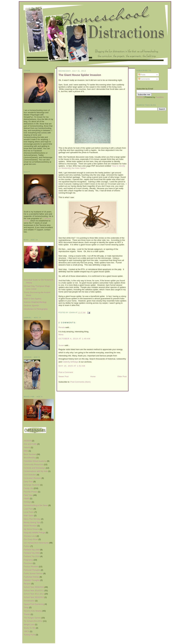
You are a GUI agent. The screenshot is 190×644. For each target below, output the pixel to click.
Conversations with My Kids (36, 471)
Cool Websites (30, 475)
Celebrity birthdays (70, 362)
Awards (27, 447)
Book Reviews (30, 454)
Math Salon (29, 516)
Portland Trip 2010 (32, 556)
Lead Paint (28, 509)
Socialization (29, 601)
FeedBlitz (160, 97)
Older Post (122, 376)
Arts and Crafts (30, 444)
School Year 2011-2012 (34, 594)
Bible (26, 451)
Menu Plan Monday (32, 519)
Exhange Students (32, 485)
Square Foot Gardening (34, 604)
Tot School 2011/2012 (33, 621)
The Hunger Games (32, 618)
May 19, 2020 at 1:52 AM (72, 366)
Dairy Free (28, 482)
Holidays (27, 502)
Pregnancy (28, 560)
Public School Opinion (33, 573)
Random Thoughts (32, 580)
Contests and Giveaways (34, 468)
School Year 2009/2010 (34, 587)
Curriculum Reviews (32, 478)
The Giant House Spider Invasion (80, 75)
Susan (61, 345)
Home (93, 376)
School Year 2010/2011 (34, 590)
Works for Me (29, 628)
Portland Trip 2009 (32, 553)
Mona (61, 335)
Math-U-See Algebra (33, 299)
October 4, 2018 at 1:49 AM (74, 339)
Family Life (28, 488)
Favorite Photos (31, 492)
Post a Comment (66, 372)
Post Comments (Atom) (81, 382)
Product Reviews (31, 567)
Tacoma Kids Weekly (33, 611)
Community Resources (34, 464)
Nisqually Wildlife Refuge (34, 533)
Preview (140, 97)
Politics (27, 546)
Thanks (27, 614)
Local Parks (29, 512)
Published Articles (31, 577)
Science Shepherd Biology (35, 302)
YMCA (27, 631)
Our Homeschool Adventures (36, 543)
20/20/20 (28, 441)
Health (27, 498)
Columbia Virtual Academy (35, 461)
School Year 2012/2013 (34, 597)
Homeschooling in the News (36, 505)
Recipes (27, 584)
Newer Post (64, 376)
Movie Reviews (30, 526)
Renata (62, 327)
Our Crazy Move (31, 539)
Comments (144, 79)
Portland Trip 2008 (32, 550)
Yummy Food (29, 635)
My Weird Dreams (31, 529)
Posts (142, 75)
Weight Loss (29, 624)
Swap (26, 607)
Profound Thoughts (32, 570)
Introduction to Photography (36, 309)
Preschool (28, 563)
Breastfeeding (30, 458)
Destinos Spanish (31, 306)
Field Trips (28, 495)
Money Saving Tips (32, 522)
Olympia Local (30, 536)
